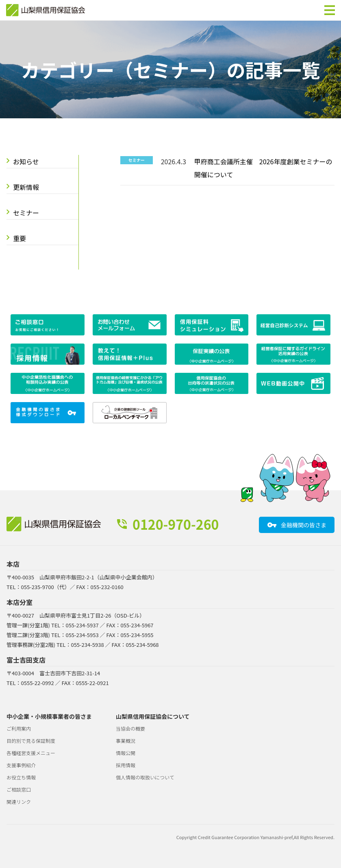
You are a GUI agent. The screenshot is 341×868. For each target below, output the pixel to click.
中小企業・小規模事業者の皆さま (49, 716)
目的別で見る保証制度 (31, 741)
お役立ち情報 (21, 777)
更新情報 (26, 187)
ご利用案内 (19, 728)
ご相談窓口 (19, 789)
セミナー (26, 213)
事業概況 (126, 741)
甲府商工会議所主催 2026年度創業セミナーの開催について (263, 168)
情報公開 (126, 753)
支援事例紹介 (21, 765)
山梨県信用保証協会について (153, 716)
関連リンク (19, 802)
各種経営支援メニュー (31, 753)
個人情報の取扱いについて (145, 777)
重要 (20, 238)
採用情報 (126, 765)
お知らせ (26, 161)
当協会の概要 (130, 728)
